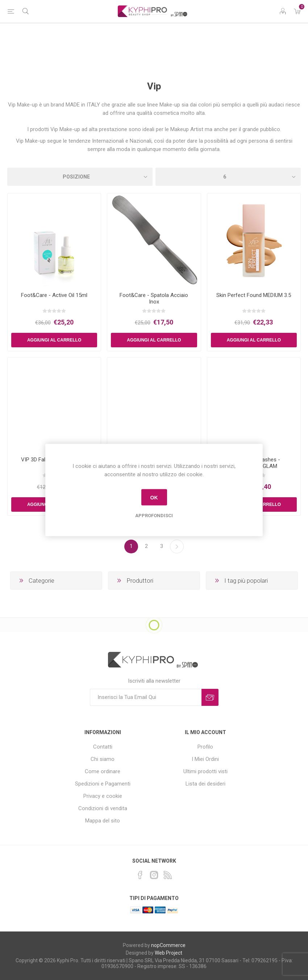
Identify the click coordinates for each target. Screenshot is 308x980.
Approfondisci (154, 516)
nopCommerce (168, 945)
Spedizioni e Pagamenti (103, 784)
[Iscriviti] (146, 697)
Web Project (168, 953)
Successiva (177, 546)
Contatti (103, 747)
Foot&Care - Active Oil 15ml (54, 295)
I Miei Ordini (205, 759)
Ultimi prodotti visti (205, 771)
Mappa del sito (103, 821)
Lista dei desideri (205, 784)
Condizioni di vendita (103, 808)
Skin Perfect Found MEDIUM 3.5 (254, 295)
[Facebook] (140, 875)
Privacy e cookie (103, 796)
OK (154, 497)
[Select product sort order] (80, 177)
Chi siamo (103, 759)
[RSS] (168, 875)
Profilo (205, 747)
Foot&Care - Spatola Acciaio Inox (154, 298)
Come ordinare (103, 771)
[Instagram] (154, 875)
